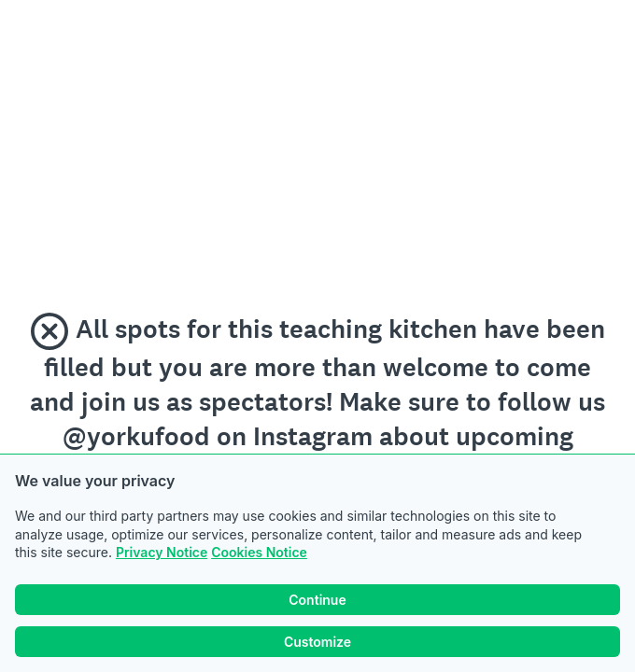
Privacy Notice (162, 552)
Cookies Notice (259, 552)
